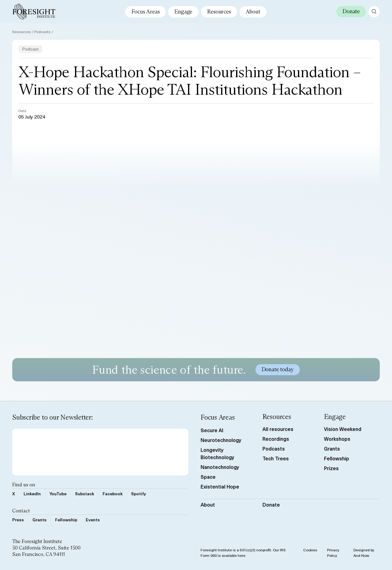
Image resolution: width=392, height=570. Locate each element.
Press (18, 520)
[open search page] (374, 12)
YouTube (58, 494)
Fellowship (66, 520)
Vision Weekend (343, 429)
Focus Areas (145, 12)
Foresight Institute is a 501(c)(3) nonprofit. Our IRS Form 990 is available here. (243, 553)
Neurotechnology (221, 440)
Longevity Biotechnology (217, 453)
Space (208, 477)
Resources (219, 12)
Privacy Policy (333, 553)
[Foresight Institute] (34, 12)
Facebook (113, 494)
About (253, 12)
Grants (40, 520)
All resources (278, 429)
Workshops (337, 439)
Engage (183, 12)
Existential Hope (220, 486)
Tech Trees (276, 458)
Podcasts (42, 32)
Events (93, 520)
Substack (85, 494)
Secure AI (212, 430)
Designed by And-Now (364, 553)
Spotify (139, 494)
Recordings (276, 439)
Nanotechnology (220, 467)
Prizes (331, 468)
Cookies (310, 550)
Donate (271, 504)
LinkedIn (32, 494)
